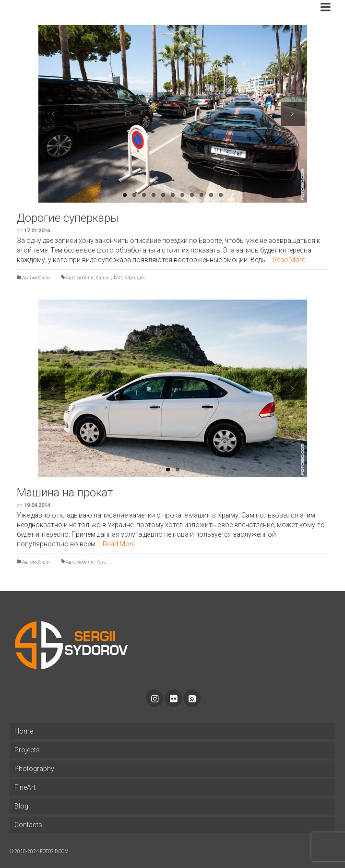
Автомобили (36, 278)
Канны (103, 278)
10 (211, 195)
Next (293, 114)
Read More (289, 260)
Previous (53, 114)
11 (221, 195)
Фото (118, 278)
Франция (135, 278)
